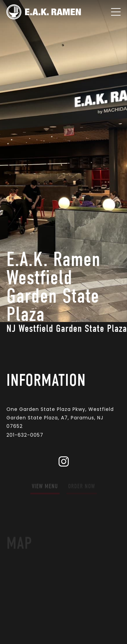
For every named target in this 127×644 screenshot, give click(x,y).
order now (82, 487)
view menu (45, 487)
